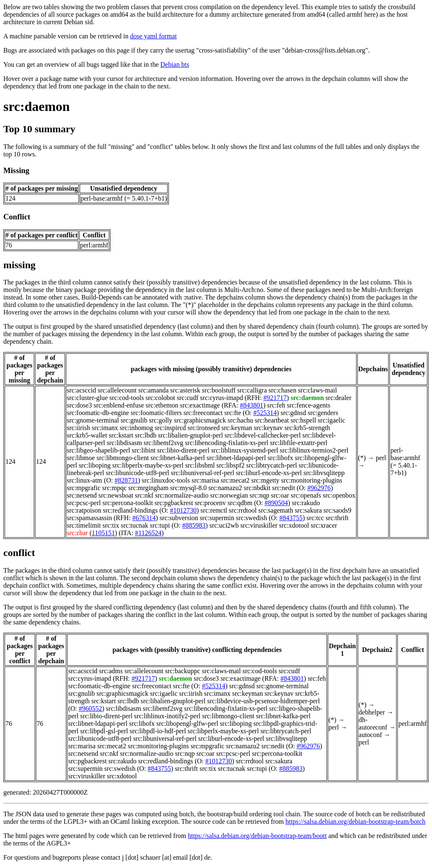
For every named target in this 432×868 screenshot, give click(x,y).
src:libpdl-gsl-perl (104, 731)
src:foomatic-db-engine (98, 413)
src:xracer (324, 525)
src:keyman (237, 428)
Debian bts (175, 64)
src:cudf (188, 398)
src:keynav (268, 428)
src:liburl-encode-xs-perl (269, 473)
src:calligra (252, 390)
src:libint (144, 450)
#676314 (144, 518)
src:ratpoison (84, 510)
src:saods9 (338, 510)
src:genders (323, 413)
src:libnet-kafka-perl (178, 458)
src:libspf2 (231, 465)
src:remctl (214, 510)
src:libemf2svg (164, 443)
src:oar (280, 495)
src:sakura (308, 510)
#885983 (194, 525)
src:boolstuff (219, 390)
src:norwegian (229, 495)
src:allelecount (117, 390)
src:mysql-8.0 (188, 488)
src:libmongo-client (123, 458)
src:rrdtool (243, 510)
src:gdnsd (293, 413)
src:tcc (315, 518)
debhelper (372, 712)
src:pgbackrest (174, 503)
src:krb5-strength (307, 428)
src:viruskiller (259, 525)
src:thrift (337, 518)
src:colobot (160, 398)
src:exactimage (200, 405)
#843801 (251, 405)
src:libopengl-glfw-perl (187, 723)
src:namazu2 (225, 488)
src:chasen (283, 390)
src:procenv (210, 503)
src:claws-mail (318, 390)
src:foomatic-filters (156, 413)
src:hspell (303, 420)
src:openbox (339, 495)
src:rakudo (306, 503)
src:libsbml (200, 465)
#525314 (265, 413)
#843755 (291, 518)
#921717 (275, 398)
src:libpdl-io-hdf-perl (158, 731)
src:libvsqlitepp (324, 473)
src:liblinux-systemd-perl (245, 450)
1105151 (103, 533)
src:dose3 (79, 405)
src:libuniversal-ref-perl (203, 473)
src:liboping (95, 465)
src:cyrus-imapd (222, 398)
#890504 (276, 503)
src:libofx (280, 458)
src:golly (161, 420)
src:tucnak (135, 525)
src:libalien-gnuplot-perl (191, 435)
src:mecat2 (235, 480)
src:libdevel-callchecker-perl (263, 435)
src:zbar (77, 533)
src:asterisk (185, 390)
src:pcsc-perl (84, 503)
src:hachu (240, 420)
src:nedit (284, 488)
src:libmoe (81, 458)
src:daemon (36, 106)
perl (381, 458)
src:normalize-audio (182, 495)
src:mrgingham (149, 488)
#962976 (319, 488)
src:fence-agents (309, 405)
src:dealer (339, 398)
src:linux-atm (84, 480)
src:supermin (217, 518)
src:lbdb (146, 435)
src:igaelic (332, 420)
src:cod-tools (127, 398)
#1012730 (183, 510)
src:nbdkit (257, 488)
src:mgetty (266, 480)
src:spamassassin (89, 518)
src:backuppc (183, 671)
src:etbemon (162, 405)
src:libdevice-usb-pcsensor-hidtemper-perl (264, 701)
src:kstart (121, 435)
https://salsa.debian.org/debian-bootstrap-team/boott (257, 836)
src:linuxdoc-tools (166, 480)
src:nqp (260, 495)
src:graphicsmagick (200, 420)
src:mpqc (114, 488)
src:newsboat (116, 495)
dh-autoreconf (373, 723)
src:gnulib (134, 420)
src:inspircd (170, 428)
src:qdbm (240, 503)
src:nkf (144, 495)
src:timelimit (84, 525)
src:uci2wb (224, 525)
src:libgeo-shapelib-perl (98, 450)
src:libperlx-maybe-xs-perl (148, 465)
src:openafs (306, 495)
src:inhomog (136, 428)
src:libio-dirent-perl (183, 450)
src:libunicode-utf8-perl (138, 473)
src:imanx (105, 428)
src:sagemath (276, 510)
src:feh (276, 405)
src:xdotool (294, 525)
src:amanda (153, 390)
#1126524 (148, 533)
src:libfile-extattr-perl (299, 443)
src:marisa (206, 480)
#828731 (126, 480)
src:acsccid (81, 390)
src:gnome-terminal (93, 420)
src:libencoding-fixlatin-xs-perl (227, 443)
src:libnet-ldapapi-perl (236, 458)
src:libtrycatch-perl (272, 465)
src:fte (233, 413)
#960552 (90, 708)
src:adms (111, 671)
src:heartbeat (272, 420)
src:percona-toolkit (128, 503)
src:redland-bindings (131, 510)
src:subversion (179, 518)
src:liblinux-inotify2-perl (167, 716)
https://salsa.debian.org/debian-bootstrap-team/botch (356, 821)
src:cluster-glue (87, 398)
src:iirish (78, 428)
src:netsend (82, 495)
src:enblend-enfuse (119, 405)
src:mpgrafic (84, 488)
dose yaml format (153, 36)
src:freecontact (203, 413)
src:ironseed (204, 428)
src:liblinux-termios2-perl (314, 450)
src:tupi (160, 525)
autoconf (370, 735)
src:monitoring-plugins (312, 480)
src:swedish (252, 518)
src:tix (111, 525)
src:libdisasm (124, 443)
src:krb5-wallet (87, 435)
